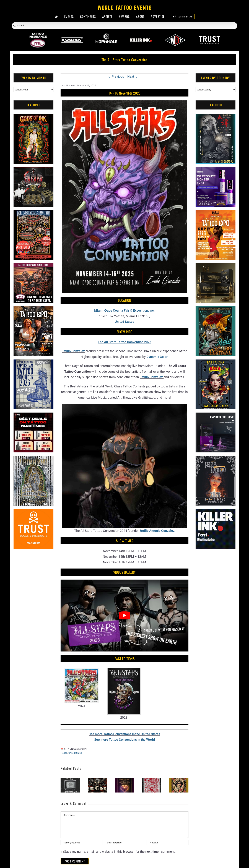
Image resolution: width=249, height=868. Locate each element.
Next (131, 76)
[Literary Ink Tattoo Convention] (70, 780)
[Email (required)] (124, 843)
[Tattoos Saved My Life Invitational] (124, 780)
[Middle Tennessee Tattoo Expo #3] (179, 780)
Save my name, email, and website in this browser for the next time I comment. (120, 852)
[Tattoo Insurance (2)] (33, 266)
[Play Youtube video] (124, 615)
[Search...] (124, 26)
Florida (64, 753)
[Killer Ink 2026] (141, 35)
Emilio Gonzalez (73, 351)
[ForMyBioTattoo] (175, 35)
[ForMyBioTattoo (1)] (33, 170)
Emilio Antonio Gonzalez (157, 531)
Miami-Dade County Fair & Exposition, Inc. (124, 310)
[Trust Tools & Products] (33, 512)
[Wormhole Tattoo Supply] (106, 35)
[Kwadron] (72, 35)
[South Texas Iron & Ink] (97, 780)
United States (75, 753)
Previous (118, 76)
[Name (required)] (81, 843)
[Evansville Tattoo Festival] (152, 780)
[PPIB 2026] (38, 35)
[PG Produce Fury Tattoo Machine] (216, 170)
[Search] (14, 26)
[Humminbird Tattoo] (216, 415)
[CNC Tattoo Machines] (33, 415)
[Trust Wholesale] (209, 35)
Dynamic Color (157, 357)
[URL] (167, 843)
